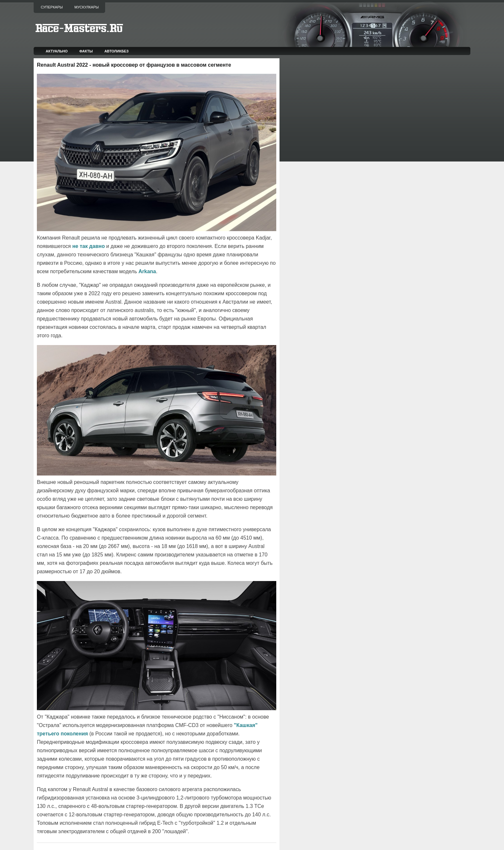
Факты (86, 51)
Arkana (147, 271)
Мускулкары (87, 7)
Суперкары (52, 7)
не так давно (88, 246)
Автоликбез (117, 51)
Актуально (57, 51)
